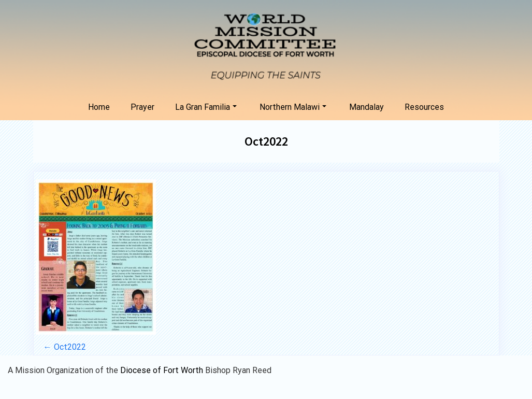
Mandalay (366, 107)
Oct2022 (266, 141)
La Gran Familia (206, 107)
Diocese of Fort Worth (163, 370)
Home (99, 107)
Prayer (142, 107)
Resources (424, 107)
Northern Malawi (293, 107)
